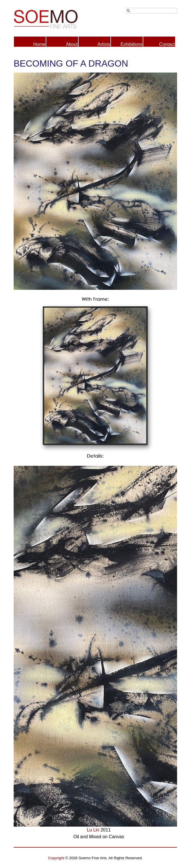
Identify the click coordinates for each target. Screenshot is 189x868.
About (72, 44)
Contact (167, 44)
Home (39, 44)
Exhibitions (132, 44)
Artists (104, 44)
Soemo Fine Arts (54, 18)
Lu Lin (93, 830)
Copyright (56, 858)
